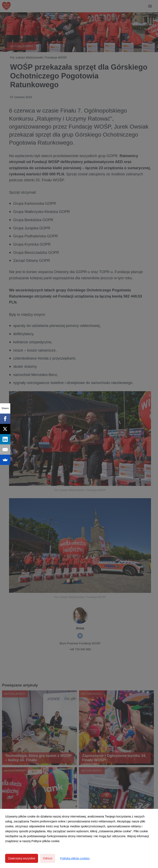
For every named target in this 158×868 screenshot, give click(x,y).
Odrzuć (48, 858)
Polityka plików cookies (75, 858)
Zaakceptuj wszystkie (22, 858)
